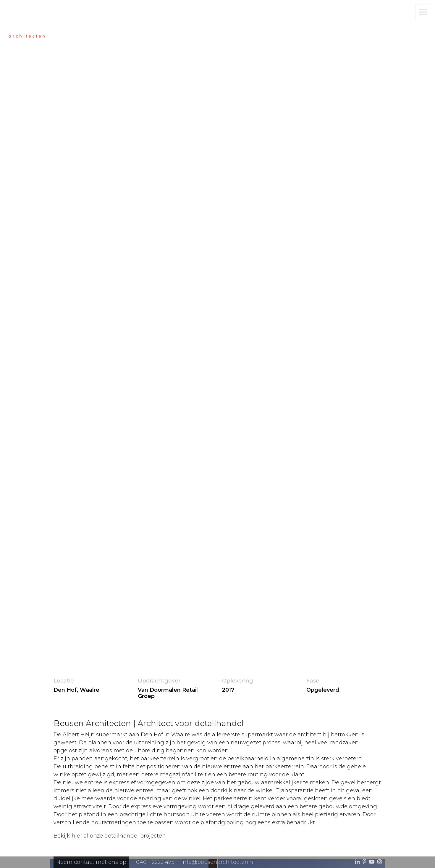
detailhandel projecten (135, 836)
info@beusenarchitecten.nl (218, 862)
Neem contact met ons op (91, 862)
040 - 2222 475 (155, 862)
